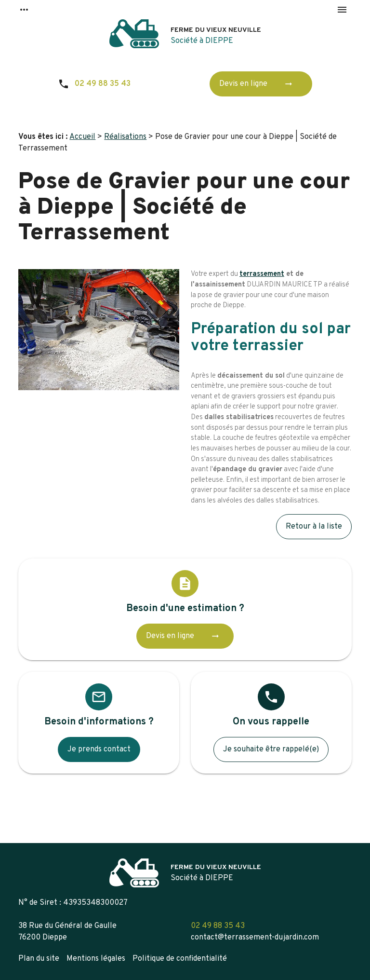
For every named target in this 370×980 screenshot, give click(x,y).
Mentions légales (96, 959)
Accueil (82, 137)
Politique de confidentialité (180, 959)
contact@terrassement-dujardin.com (255, 938)
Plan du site (39, 959)
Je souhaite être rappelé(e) (271, 749)
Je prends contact (99, 749)
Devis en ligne (259, 84)
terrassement (262, 274)
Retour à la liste (314, 527)
